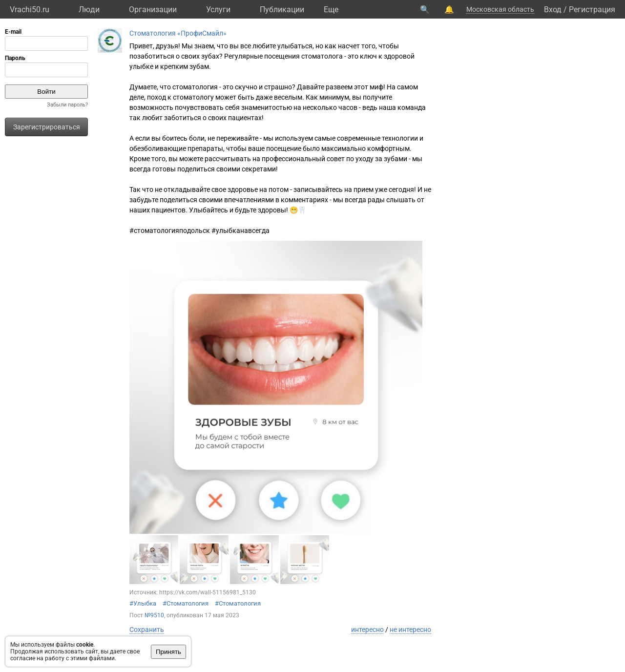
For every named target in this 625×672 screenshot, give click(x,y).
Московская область (500, 9)
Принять (168, 652)
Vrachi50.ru (30, 10)
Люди (89, 10)
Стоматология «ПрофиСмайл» (178, 33)
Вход (553, 10)
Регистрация (592, 10)
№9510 (154, 615)
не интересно (410, 630)
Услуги (218, 10)
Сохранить (147, 630)
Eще (331, 10)
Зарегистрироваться (47, 127)
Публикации (282, 10)
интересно (367, 630)
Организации (153, 10)
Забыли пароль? (67, 105)
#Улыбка (143, 603)
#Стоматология (186, 603)
